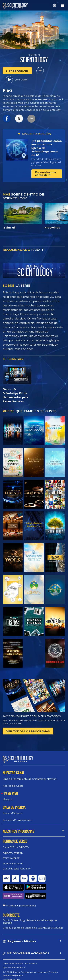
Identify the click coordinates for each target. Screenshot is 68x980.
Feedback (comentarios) (21, 892)
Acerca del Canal (13, 786)
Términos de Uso (11, 966)
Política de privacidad (14, 974)
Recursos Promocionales (17, 820)
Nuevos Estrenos (13, 813)
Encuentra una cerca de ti (46, 174)
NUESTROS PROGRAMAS (18, 831)
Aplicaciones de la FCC (14, 954)
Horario (8, 799)
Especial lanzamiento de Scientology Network (30, 779)
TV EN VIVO (11, 793)
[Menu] (63, 5)
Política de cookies (12, 970)
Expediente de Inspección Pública (20, 950)
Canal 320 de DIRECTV (16, 847)
